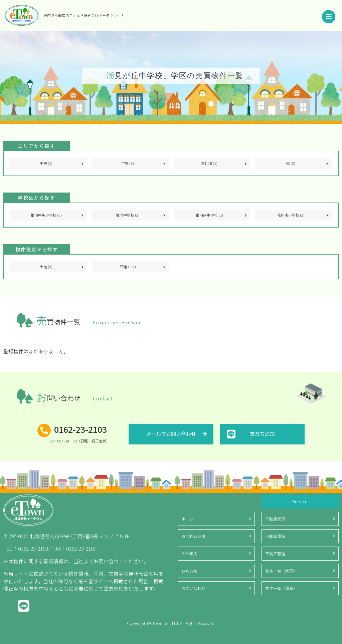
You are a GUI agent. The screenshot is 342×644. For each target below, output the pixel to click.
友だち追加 (262, 434)
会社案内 (189, 553)
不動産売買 (275, 519)
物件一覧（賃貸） (281, 588)
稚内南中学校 (209, 215)
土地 (46, 267)
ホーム (187, 519)
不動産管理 (275, 553)
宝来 (128, 163)
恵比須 (209, 163)
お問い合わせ (193, 588)
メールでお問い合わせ (171, 434)
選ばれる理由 (193, 536)
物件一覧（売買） (281, 571)
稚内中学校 (128, 215)
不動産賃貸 (275, 536)
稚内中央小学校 (46, 215)
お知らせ (189, 571)
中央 (46, 163)
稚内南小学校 (291, 215)
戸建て (128, 267)
